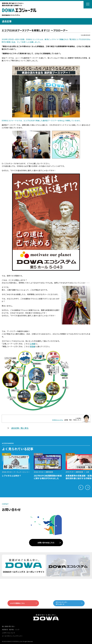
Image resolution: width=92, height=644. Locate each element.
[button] (81, 487)
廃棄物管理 (49, 472)
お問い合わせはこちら (46, 543)
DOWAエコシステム (58, 420)
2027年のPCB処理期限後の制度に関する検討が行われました (48, 477)
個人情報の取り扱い (8, 626)
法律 (88, 472)
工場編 (32, 344)
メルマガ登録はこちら (17, 603)
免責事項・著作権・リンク (11, 629)
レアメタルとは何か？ (12, 476)
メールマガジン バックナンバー (12, 636)
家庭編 (32, 346)
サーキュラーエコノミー (22, 472)
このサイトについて (8, 633)
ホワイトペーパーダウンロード (61, 603)
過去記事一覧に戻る (20, 428)
